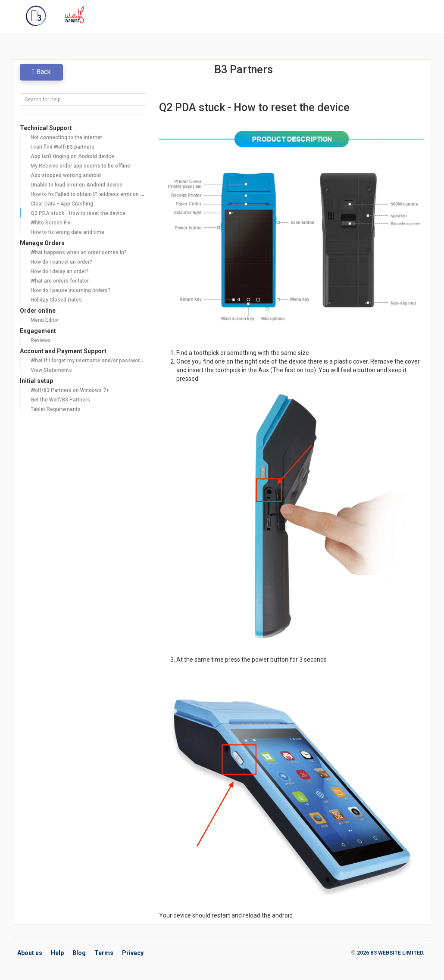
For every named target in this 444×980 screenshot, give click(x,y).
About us (30, 953)
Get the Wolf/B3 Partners (60, 400)
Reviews (41, 340)
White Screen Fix (50, 223)
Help (57, 953)
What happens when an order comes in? (79, 252)
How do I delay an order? (60, 271)
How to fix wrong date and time (67, 232)
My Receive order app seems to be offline (80, 166)
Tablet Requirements (56, 409)
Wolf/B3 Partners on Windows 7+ (70, 390)
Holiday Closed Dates (56, 300)
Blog (79, 953)
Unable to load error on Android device (77, 185)
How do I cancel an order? (61, 262)
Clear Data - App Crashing (62, 204)
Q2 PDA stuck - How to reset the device (78, 213)
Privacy (133, 953)
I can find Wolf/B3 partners (63, 147)
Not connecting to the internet (66, 137)
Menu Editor (45, 320)
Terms (104, 953)
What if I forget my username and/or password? (88, 361)
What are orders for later (60, 281)
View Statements (51, 370)
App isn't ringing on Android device (72, 156)
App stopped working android (66, 175)
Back (41, 72)
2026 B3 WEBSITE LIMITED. (391, 953)
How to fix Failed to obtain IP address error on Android (95, 194)
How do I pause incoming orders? (70, 290)
